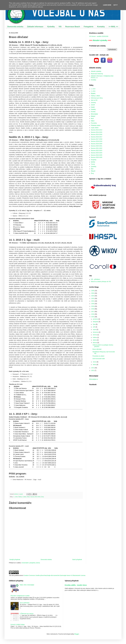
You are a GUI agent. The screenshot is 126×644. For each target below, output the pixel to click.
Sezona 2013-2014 (97, 130)
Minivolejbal (94, 114)
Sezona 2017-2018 (97, 139)
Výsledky (51, 27)
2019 (93, 306)
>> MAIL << (113, 27)
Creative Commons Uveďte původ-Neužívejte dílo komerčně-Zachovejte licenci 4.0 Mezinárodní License (54, 575)
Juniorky (93, 103)
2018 (93, 309)
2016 (93, 314)
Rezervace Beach (73, 27)
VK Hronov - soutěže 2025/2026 (99, 36)
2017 (93, 312)
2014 (93, 368)
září (94, 327)
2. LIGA (93, 91)
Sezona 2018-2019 (97, 141)
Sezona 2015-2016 (97, 135)
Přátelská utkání (96, 125)
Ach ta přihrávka (25, 603)
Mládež (93, 116)
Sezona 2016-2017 (97, 137)
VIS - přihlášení (95, 279)
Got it (115, 5)
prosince (96, 319)
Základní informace (35, 27)
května (95, 337)
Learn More (107, 5)
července (96, 332)
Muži (28, 497)
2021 (93, 301)
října (94, 324)
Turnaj (93, 164)
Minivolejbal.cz (94, 379)
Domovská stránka (15, 27)
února (95, 362)
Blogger (77, 634)
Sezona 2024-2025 (97, 155)
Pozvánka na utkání (98, 356)
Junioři (93, 105)
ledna (95, 365)
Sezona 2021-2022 (97, 148)
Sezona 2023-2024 (97, 153)
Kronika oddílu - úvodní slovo (76, 585)
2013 (93, 370)
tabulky (93, 162)
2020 (93, 304)
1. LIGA (16, 497)
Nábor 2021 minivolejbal (27, 585)
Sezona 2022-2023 (97, 151)
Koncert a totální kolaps (18, 625)
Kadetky (93, 109)
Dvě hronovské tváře (99, 359)
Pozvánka (94, 123)
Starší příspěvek (77, 560)
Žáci (92, 169)
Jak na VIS (94, 100)
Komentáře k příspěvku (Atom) (31, 563)
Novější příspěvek (15, 560)
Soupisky (94, 160)
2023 (93, 296)
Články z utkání (22, 497)
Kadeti (93, 107)
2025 (93, 291)
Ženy (42, 497)
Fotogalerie (89, 27)
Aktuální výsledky (100, 40)
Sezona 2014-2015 (35, 497)
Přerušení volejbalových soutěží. (20, 596)
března (95, 343)
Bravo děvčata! (97, 349)
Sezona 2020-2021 (97, 146)
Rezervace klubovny (97, 74)
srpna (95, 330)
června (95, 335)
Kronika (93, 112)
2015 (93, 317)
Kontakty (101, 27)
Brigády (93, 93)
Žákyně (93, 171)
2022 (93, 298)
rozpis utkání (95, 128)
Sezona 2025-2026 (97, 157)
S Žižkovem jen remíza (27, 614)
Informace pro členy (97, 98)
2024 (93, 293)
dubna (95, 340)
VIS (60, 27)
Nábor (93, 121)
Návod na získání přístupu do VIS (101, 282)
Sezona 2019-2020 (97, 144)
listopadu (96, 322)
